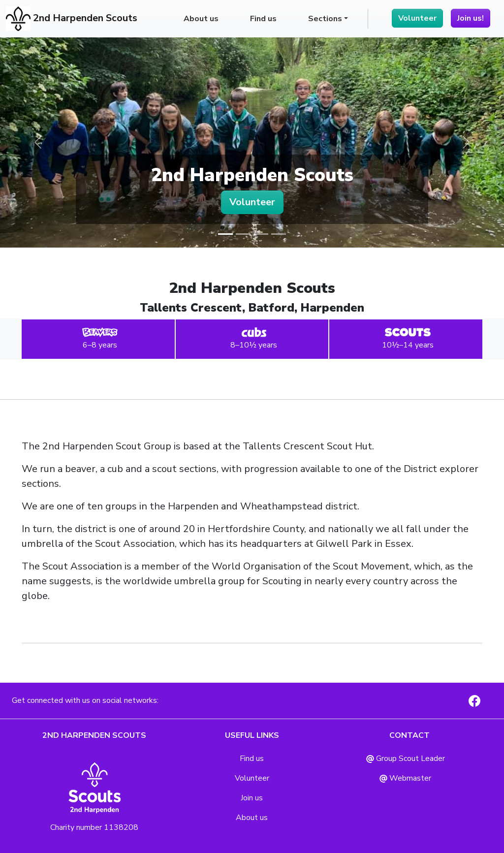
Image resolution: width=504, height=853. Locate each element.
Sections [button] (325, 19)
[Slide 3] (261, 234)
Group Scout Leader (406, 758)
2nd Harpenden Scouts (72, 19)
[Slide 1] (225, 234)
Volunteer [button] (252, 202)
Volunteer (417, 18)
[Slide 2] (243, 234)
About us (201, 19)
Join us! (471, 18)
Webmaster (405, 778)
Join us (252, 798)
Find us (263, 19)
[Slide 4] (279, 234)
